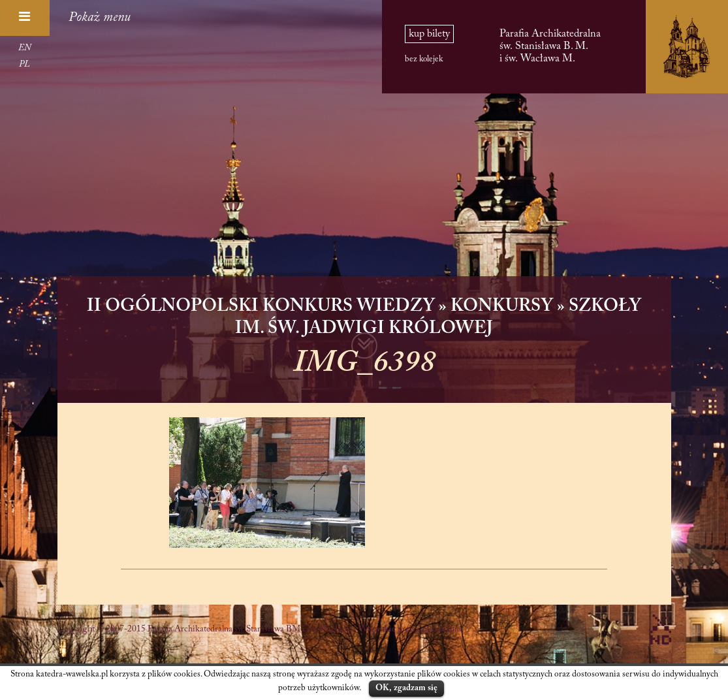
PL (24, 65)
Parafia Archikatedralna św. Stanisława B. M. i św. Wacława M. (550, 46)
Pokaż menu (100, 18)
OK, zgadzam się (406, 688)
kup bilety (429, 34)
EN (24, 48)
